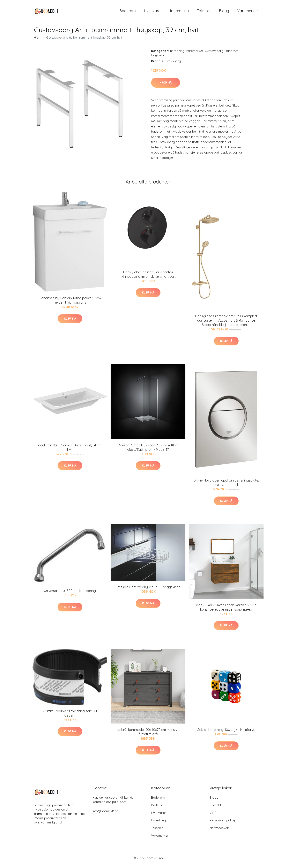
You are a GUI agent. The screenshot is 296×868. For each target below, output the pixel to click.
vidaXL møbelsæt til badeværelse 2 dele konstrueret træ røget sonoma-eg (226, 610)
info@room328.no (105, 814)
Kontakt (215, 808)
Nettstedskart (220, 831)
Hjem (38, 40)
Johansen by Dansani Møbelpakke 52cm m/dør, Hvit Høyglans (70, 303)
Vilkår (214, 816)
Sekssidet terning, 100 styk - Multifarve (226, 733)
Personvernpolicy (222, 823)
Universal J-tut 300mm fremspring (70, 594)
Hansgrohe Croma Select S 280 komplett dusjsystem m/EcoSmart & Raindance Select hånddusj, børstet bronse (226, 323)
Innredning (179, 12)
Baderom (128, 12)
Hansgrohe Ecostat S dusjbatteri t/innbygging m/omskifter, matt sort (148, 277)
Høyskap (157, 58)
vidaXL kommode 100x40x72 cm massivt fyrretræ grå (148, 735)
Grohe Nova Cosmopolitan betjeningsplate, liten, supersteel (226, 485)
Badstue (157, 808)
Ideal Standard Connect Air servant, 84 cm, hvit (70, 450)
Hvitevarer (153, 12)
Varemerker (248, 12)
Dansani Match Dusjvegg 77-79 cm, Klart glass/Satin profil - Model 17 (148, 450)
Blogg (224, 12)
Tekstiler (204, 12)
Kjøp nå (166, 85)
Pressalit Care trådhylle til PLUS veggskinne (148, 590)
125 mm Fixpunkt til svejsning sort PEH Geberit (70, 716)
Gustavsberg (214, 54)
